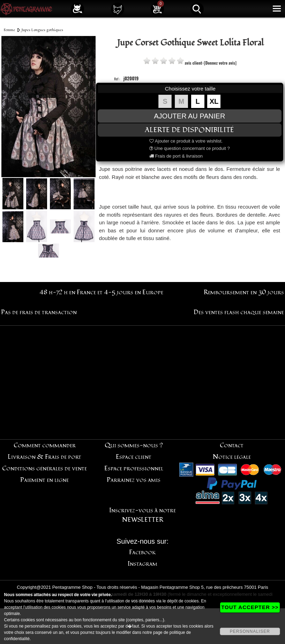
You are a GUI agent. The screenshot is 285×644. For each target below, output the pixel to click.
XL (214, 101)
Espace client (134, 457)
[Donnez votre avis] (220, 63)
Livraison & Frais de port (44, 457)
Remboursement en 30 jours (244, 292)
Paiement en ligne (44, 480)
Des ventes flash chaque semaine (239, 312)
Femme (9, 30)
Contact (232, 445)
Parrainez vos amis (134, 480)
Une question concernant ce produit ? (190, 148)
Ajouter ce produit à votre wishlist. (186, 141)
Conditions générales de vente (44, 468)
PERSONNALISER (250, 631)
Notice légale (232, 457)
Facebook (142, 552)
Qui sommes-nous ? (134, 445)
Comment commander (45, 445)
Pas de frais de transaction (39, 312)
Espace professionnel (134, 468)
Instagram (142, 564)
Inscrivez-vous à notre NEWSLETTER (142, 515)
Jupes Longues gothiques (42, 30)
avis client (194, 63)
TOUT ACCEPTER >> (250, 607)
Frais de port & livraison (176, 156)
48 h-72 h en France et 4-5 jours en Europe (101, 292)
